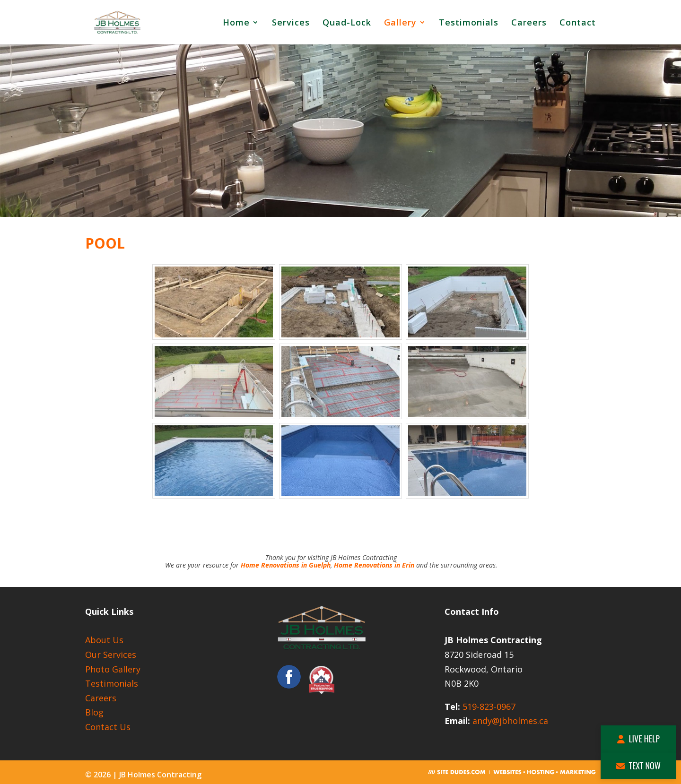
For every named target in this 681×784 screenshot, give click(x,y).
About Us (104, 640)
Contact (578, 23)
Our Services (111, 655)
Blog (94, 712)
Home (236, 23)
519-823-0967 (489, 706)
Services (291, 23)
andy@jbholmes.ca (510, 721)
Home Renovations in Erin (374, 565)
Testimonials (469, 23)
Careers (529, 23)
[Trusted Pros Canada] (322, 685)
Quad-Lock (347, 23)
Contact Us (108, 727)
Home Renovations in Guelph (286, 565)
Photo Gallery (113, 669)
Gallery (400, 23)
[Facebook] (289, 685)
